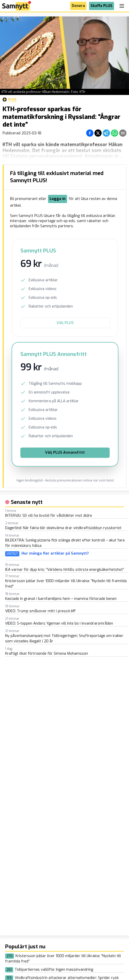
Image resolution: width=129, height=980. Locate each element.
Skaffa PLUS (102, 6)
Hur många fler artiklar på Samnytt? (55, 554)
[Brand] (17, 6)
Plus (10, 100)
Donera (78, 6)
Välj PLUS (65, 323)
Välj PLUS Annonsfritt (65, 453)
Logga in (58, 199)
